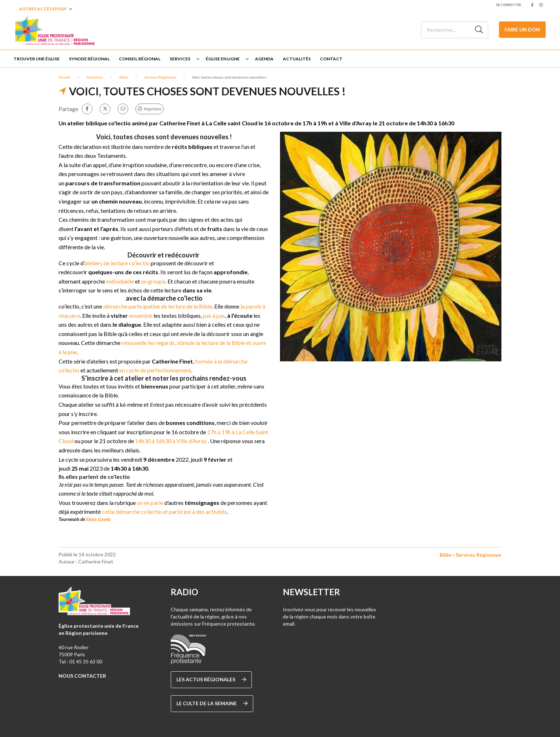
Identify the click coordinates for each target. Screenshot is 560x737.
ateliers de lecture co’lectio (117, 263)
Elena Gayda (98, 519)
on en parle (150, 503)
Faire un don (522, 29)
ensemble (141, 315)
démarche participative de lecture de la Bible (158, 306)
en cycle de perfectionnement (155, 370)
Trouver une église (37, 59)
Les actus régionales (211, 680)
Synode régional (89, 59)
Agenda (264, 59)
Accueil (64, 77)
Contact (331, 59)
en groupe (153, 281)
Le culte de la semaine (212, 703)
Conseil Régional (140, 59)
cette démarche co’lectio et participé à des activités (164, 512)
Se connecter (509, 5)
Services (180, 59)
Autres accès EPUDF (43, 9)
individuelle (120, 281)
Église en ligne (223, 59)
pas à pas (214, 315)
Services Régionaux (160, 77)
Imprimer (153, 109)
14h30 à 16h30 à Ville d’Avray (171, 441)
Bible (124, 77)
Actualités (297, 59)
